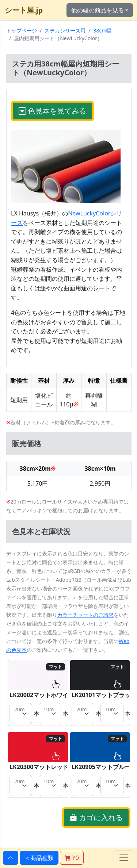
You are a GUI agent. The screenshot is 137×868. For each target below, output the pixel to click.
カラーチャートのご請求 (85, 615)
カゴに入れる (96, 817)
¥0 (72, 858)
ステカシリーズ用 (65, 30)
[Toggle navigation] (124, 858)
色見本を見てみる (52, 111)
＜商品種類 (39, 858)
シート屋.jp (24, 10)
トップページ (22, 30)
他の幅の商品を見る (98, 10)
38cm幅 (102, 30)
